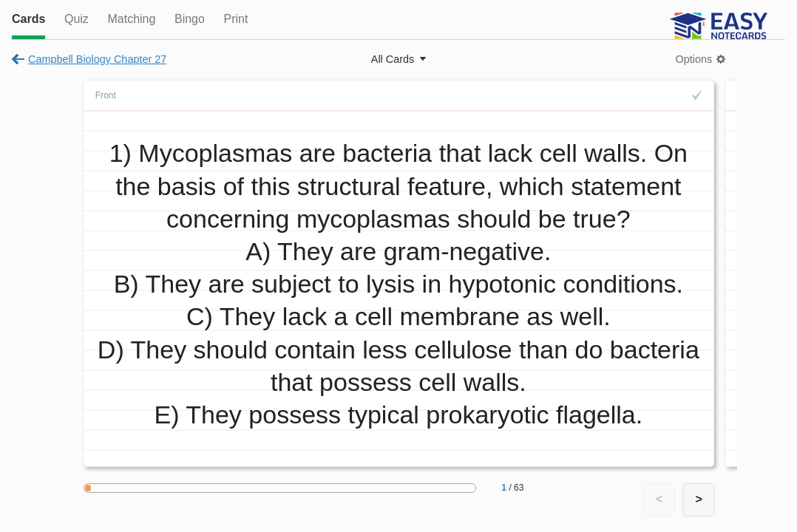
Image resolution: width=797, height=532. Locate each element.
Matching (131, 19)
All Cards (393, 59)
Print (235, 19)
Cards (28, 19)
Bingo (190, 19)
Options (694, 59)
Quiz (77, 19)
